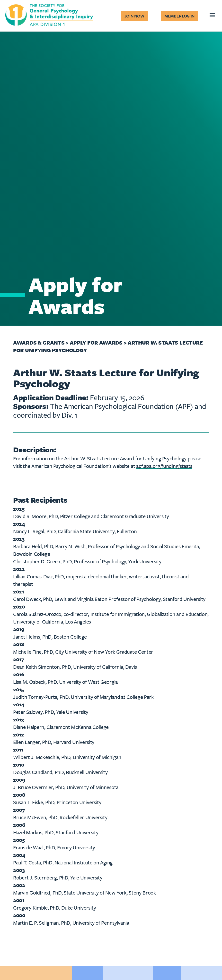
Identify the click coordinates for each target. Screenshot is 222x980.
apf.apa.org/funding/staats (164, 466)
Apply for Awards (97, 342)
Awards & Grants (39, 342)
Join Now (134, 16)
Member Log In (179, 16)
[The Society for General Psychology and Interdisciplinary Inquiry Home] (49, 16)
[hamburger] (212, 16)
